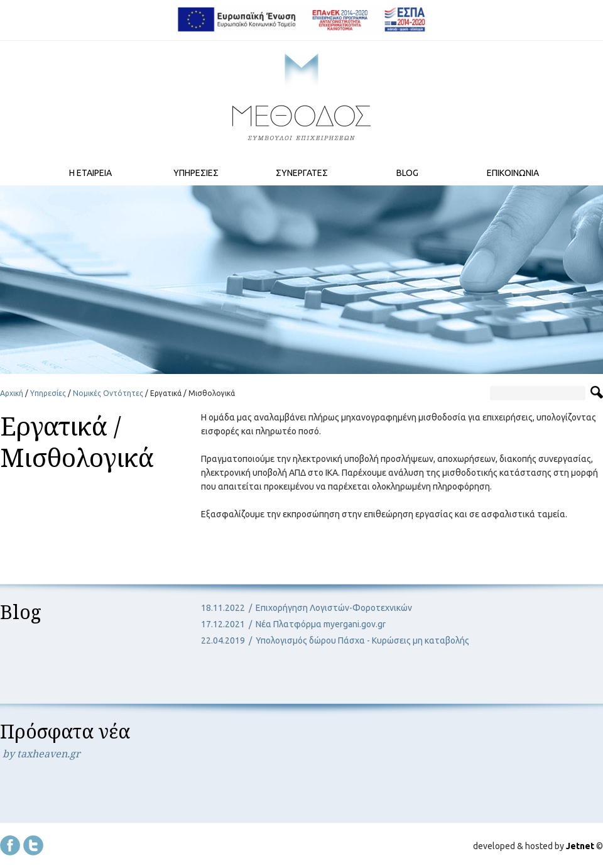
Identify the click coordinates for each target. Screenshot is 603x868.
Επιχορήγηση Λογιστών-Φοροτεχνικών (334, 608)
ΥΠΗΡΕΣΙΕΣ (196, 173)
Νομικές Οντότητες (108, 393)
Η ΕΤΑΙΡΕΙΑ (90, 173)
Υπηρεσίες (48, 393)
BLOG (407, 173)
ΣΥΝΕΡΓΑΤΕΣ (302, 173)
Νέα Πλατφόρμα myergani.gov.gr (321, 624)
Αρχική (12, 393)
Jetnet (580, 846)
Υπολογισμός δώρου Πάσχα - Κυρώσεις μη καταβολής (362, 640)
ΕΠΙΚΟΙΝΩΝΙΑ (513, 173)
